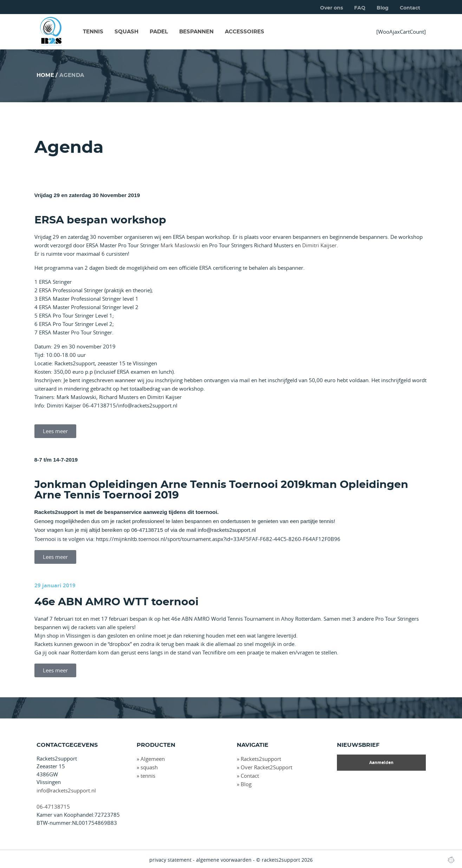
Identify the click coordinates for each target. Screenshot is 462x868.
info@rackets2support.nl (66, 790)
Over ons (331, 8)
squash (149, 767)
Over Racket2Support (266, 767)
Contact (410, 8)
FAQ (360, 8)
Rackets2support (261, 759)
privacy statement (170, 860)
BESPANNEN (196, 32)
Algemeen (153, 759)
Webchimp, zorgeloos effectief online (451, 860)
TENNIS (93, 32)
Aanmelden (381, 762)
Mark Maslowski (180, 245)
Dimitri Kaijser (319, 245)
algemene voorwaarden (224, 860)
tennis (148, 776)
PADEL (159, 32)
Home (45, 75)
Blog (383, 8)
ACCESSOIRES (245, 32)
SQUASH (126, 32)
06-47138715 (53, 807)
